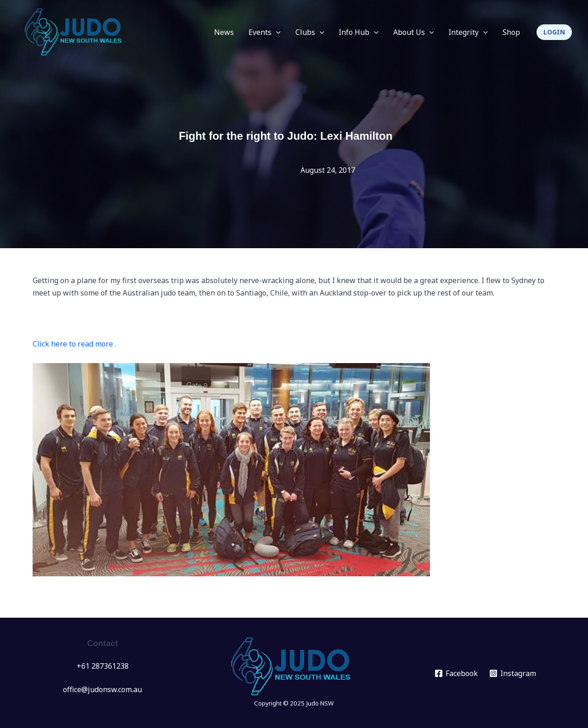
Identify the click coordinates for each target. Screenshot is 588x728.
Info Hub (359, 32)
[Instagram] (513, 673)
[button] (554, 32)
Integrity (468, 32)
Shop (511, 32)
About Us (414, 32)
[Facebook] (456, 673)
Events (265, 32)
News (224, 32)
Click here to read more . (74, 344)
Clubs (310, 32)
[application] (276, 32)
